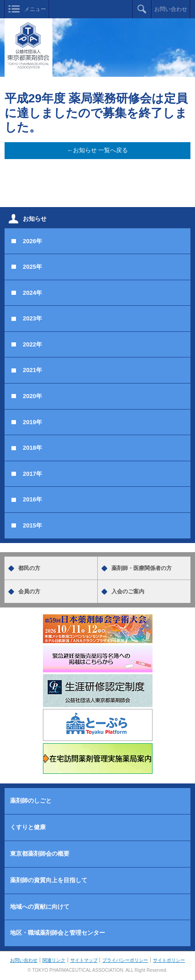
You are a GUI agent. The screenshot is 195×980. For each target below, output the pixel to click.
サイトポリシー (169, 960)
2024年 (32, 293)
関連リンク (54, 960)
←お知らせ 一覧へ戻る (98, 150)
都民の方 (29, 568)
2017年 (32, 474)
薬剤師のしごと (31, 801)
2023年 (32, 318)
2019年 (32, 422)
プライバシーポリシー (125, 960)
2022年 (32, 344)
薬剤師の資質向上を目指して (49, 880)
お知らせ (35, 219)
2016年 (32, 499)
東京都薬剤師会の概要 (40, 854)
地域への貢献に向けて (40, 907)
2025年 (32, 267)
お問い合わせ (171, 9)
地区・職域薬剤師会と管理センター (58, 933)
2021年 (32, 370)
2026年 (32, 241)
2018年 (32, 448)
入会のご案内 (128, 591)
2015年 (32, 525)
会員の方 (29, 591)
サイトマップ (84, 960)
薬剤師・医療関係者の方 (142, 568)
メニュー (35, 9)
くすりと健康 (28, 827)
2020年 (32, 396)
